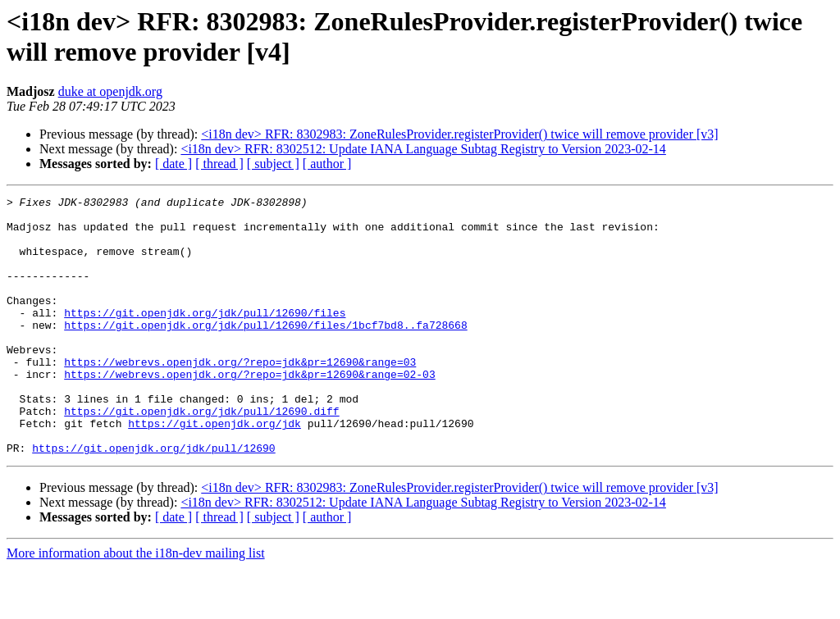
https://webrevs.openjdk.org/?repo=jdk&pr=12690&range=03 (240, 396)
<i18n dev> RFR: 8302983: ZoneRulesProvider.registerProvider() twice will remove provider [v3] (459, 134)
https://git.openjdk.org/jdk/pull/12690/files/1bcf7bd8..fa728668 (265, 352)
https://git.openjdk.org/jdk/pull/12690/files (205, 337)
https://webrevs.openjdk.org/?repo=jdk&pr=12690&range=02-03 (249, 411)
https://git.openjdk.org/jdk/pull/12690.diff (201, 455)
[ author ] (327, 164)
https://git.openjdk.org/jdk (215, 470)
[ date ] (173, 164)
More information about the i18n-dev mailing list (136, 605)
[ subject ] (273, 164)
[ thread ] (219, 164)
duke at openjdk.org (110, 91)
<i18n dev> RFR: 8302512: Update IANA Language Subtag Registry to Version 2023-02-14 (423, 149)
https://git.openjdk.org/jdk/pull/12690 (153, 499)
